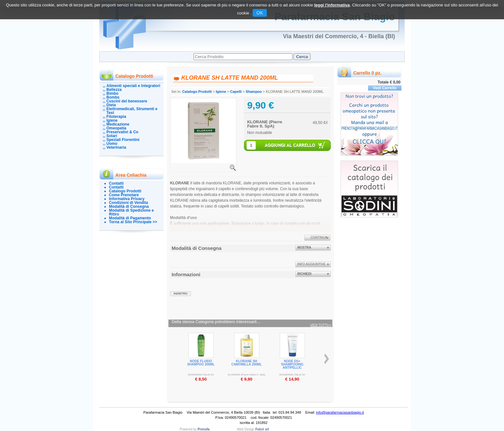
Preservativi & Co (122, 132)
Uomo (112, 144)
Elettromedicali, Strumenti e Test (132, 111)
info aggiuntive (311, 264)
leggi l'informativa (332, 5)
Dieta (111, 105)
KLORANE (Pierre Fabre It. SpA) (265, 124)
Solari (112, 136)
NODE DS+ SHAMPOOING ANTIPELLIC (292, 364)
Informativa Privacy (127, 199)
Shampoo (254, 92)
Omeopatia (116, 128)
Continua (319, 237)
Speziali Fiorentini (123, 140)
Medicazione (118, 124)
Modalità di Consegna (129, 207)
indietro (180, 294)
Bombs (113, 97)
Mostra (304, 247)
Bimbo (112, 93)
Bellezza (114, 90)
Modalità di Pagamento (130, 218)
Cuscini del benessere (127, 101)
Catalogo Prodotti (125, 191)
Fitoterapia (116, 117)
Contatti (116, 183)
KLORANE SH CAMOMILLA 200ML (247, 363)
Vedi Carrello (385, 88)
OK (260, 13)
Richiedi (304, 274)
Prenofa (204, 429)
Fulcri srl (262, 429)
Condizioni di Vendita (128, 203)
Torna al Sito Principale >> (133, 222)
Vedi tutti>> (321, 325)
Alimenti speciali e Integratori (133, 86)
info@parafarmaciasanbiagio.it (340, 412)
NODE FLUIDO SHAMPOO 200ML (201, 363)
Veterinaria (116, 147)
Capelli (236, 92)
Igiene (112, 120)
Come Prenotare (124, 195)
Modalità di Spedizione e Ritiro (131, 212)
